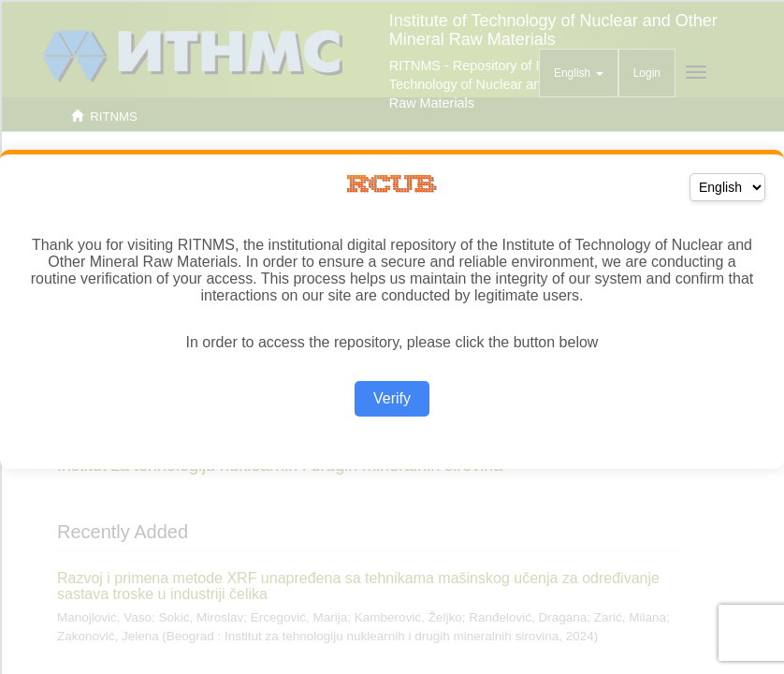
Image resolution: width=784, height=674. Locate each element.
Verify (392, 398)
